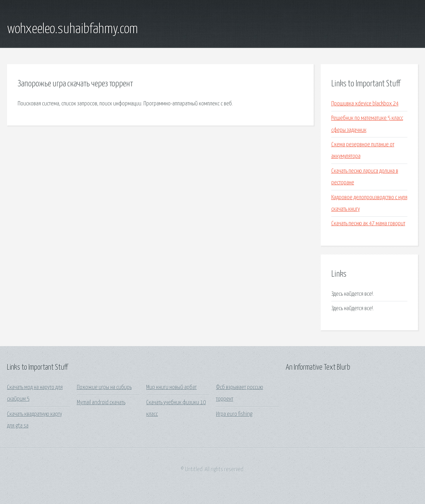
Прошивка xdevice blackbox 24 (365, 104)
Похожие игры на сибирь (104, 388)
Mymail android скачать (101, 403)
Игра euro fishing (234, 414)
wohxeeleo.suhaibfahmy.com (72, 29)
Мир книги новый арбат (171, 388)
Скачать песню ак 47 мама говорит (368, 224)
